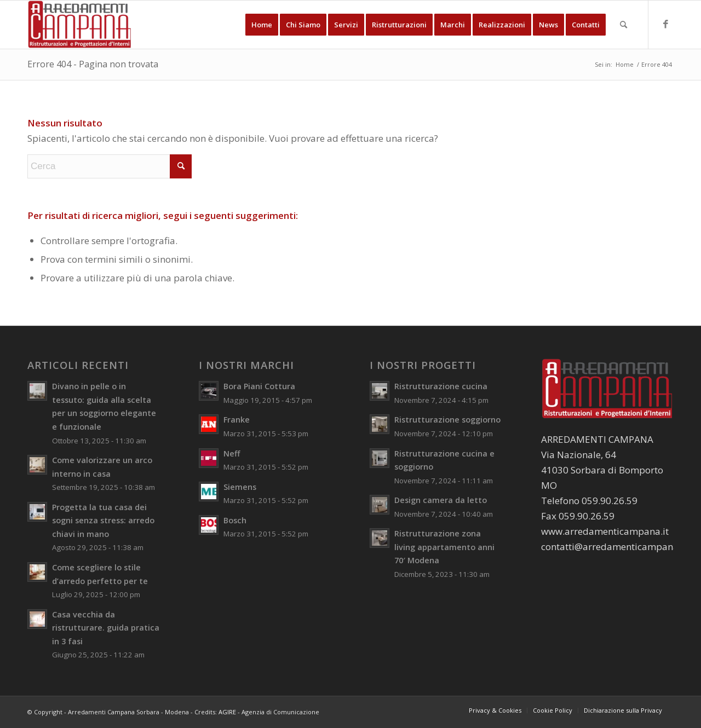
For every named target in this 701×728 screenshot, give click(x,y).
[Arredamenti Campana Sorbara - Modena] (80, 25)
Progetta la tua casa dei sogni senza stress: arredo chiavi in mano (103, 521)
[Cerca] (624, 25)
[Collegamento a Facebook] (665, 24)
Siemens (240, 487)
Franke (237, 420)
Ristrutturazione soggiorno (447, 420)
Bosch (235, 520)
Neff (232, 453)
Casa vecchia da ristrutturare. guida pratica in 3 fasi (106, 628)
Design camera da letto (441, 500)
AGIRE (227, 712)
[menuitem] (262, 25)
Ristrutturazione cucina (441, 386)
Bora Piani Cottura (259, 386)
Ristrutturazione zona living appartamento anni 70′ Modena (444, 547)
